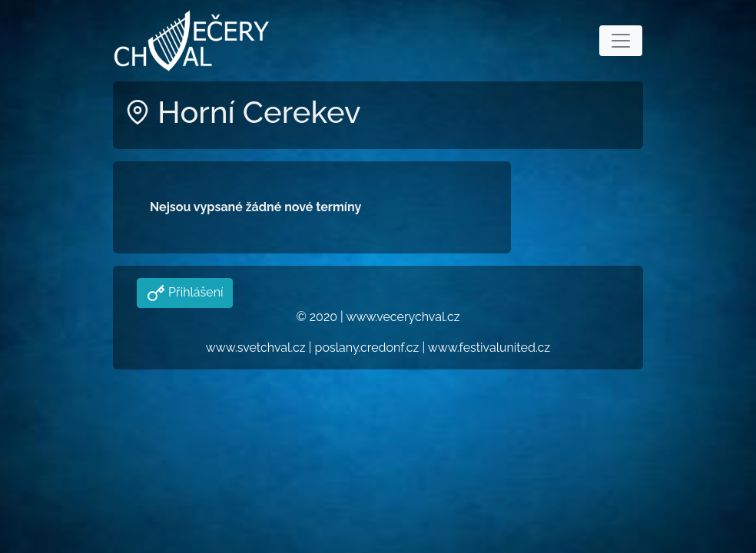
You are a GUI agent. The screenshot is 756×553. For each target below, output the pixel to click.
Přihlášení (194, 292)
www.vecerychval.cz (403, 317)
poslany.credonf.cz (367, 348)
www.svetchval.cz (256, 348)
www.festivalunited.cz (489, 348)
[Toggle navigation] (621, 41)
